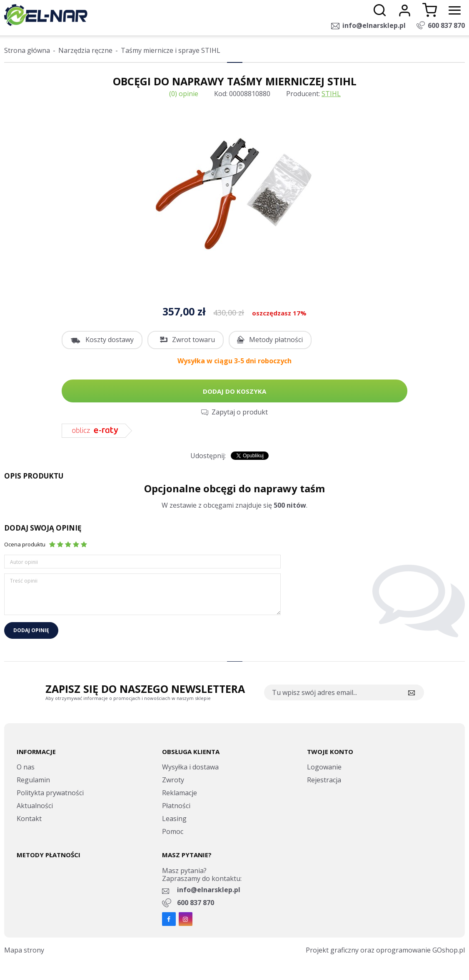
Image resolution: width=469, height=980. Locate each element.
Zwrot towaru (193, 340)
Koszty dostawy (110, 340)
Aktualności (35, 806)
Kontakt (29, 819)
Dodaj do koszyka (234, 391)
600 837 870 (446, 25)
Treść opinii (24, 581)
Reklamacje (180, 793)
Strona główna (27, 50)
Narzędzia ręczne (85, 50)
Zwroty (173, 780)
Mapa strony (24, 950)
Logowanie (324, 767)
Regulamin (33, 780)
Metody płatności (276, 340)
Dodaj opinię (31, 630)
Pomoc (173, 831)
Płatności (176, 806)
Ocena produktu (25, 544)
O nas (26, 767)
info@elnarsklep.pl (374, 25)
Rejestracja (324, 780)
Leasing (174, 819)
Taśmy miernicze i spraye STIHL (171, 50)
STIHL (331, 94)
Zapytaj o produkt (240, 412)
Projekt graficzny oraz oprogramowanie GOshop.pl (385, 950)
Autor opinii (24, 562)
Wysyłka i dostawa (190, 767)
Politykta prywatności (50, 793)
